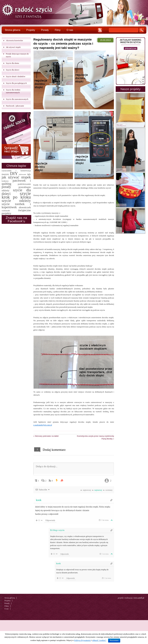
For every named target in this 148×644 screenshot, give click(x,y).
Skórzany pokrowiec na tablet (46, 436)
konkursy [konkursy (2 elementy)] (5, 181)
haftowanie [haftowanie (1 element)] (23, 174)
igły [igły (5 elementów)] (29, 174)
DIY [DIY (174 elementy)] (14, 173)
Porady (45, 30)
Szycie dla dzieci (13, 70)
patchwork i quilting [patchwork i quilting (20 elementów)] (16, 182)
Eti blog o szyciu (57, 530)
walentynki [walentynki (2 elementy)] (6, 211)
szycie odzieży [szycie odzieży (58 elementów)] (16, 201)
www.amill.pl (139, 598)
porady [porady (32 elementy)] (6, 187)
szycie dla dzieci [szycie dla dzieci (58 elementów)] (16, 192)
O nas (70, 30)
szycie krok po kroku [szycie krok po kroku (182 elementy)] (16, 195)
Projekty (31, 30)
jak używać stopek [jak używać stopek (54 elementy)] (16, 177)
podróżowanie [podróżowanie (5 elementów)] (24, 184)
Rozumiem (114, 641)
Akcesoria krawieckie (14, 40)
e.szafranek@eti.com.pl (43, 425)
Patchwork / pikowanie (15, 106)
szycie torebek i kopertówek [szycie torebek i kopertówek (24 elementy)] (16, 206)
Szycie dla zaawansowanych (17, 99)
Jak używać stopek (13, 47)
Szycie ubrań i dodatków (16, 76)
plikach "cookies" (99, 640)
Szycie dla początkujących (16, 83)
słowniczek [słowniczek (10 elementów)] (25, 207)
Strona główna (13, 30)
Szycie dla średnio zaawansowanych (13, 91)
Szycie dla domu (12, 63)
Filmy (58, 30)
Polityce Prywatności (82, 640)
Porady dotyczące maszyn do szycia (17, 55)
